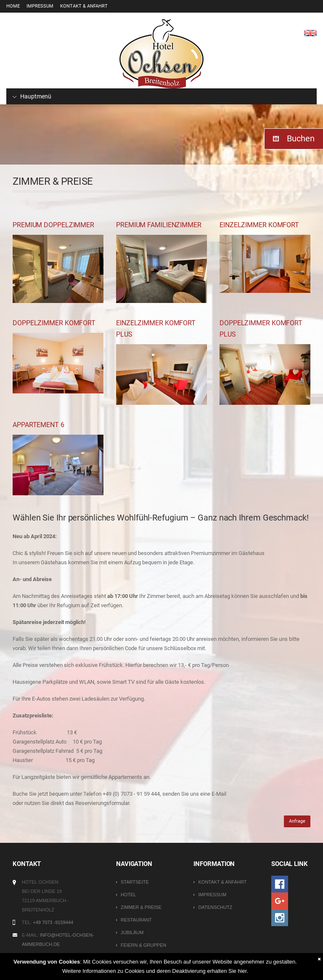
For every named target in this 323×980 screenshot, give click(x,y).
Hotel (128, 895)
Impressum (40, 6)
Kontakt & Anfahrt (84, 6)
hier (242, 971)
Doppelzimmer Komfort (54, 323)
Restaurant (136, 920)
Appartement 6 (38, 425)
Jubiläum (132, 932)
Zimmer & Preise (141, 907)
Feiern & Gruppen (143, 945)
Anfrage (297, 821)
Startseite (135, 882)
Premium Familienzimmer (159, 225)
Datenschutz (215, 907)
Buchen (301, 138)
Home (13, 6)
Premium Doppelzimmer (53, 225)
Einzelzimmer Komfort (259, 225)
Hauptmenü (32, 96)
